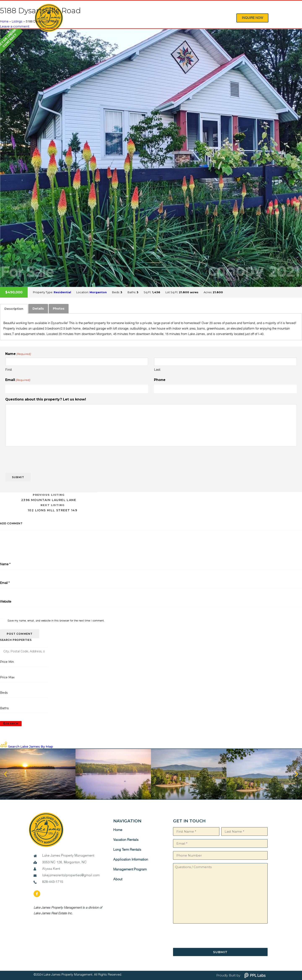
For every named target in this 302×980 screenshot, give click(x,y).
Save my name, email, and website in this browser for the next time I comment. (56, 621)
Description (14, 309)
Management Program (130, 870)
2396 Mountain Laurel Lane (49, 497)
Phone (160, 380)
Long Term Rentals (127, 850)
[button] (5, 774)
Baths (4, 708)
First (9, 370)
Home (4, 22)
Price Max (7, 677)
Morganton (98, 292)
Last (157, 370)
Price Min (7, 662)
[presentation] (37, 458)
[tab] (14, 309)
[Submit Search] (11, 724)
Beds (4, 693)
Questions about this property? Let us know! (46, 399)
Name (5, 564)
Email (18, 380)
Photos (59, 309)
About (118, 879)
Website (6, 602)
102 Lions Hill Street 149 (52, 507)
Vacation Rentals (126, 840)
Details (38, 309)
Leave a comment (15, 26)
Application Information (131, 860)
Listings (17, 22)
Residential (62, 292)
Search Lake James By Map (31, 746)
